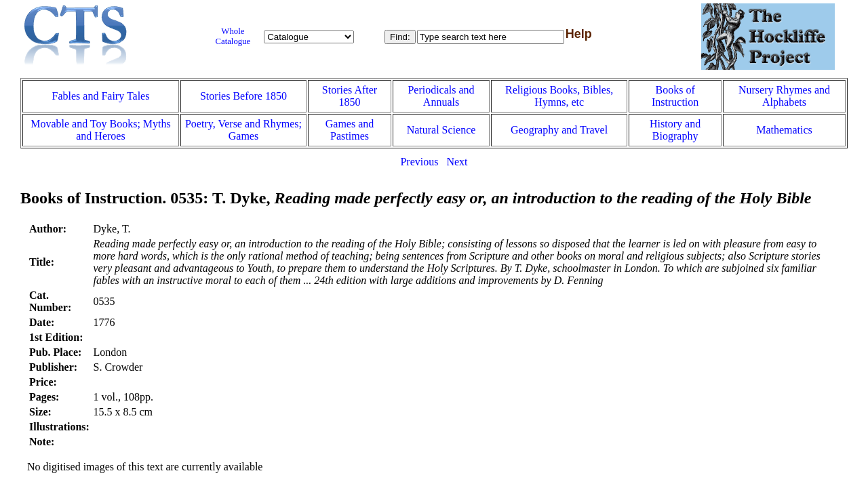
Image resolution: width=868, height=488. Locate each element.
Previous (419, 162)
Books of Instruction (675, 96)
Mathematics (784, 130)
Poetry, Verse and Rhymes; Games (243, 130)
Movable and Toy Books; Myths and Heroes (101, 130)
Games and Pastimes (350, 130)
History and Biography (675, 130)
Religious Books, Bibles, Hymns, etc (559, 96)
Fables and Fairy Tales (101, 96)
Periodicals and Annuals (441, 96)
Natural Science (441, 130)
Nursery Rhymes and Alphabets (784, 96)
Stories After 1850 (350, 96)
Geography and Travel (559, 130)
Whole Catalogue (233, 36)
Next (457, 162)
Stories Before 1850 (243, 96)
